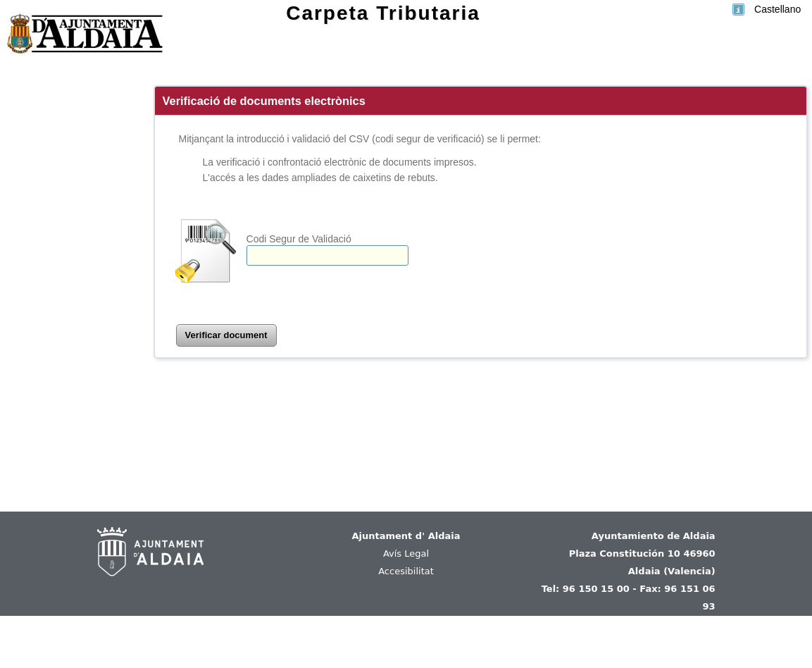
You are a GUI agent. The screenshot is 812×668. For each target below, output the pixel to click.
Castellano (777, 9)
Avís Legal (406, 553)
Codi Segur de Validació (299, 239)
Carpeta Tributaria (383, 13)
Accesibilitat (406, 571)
